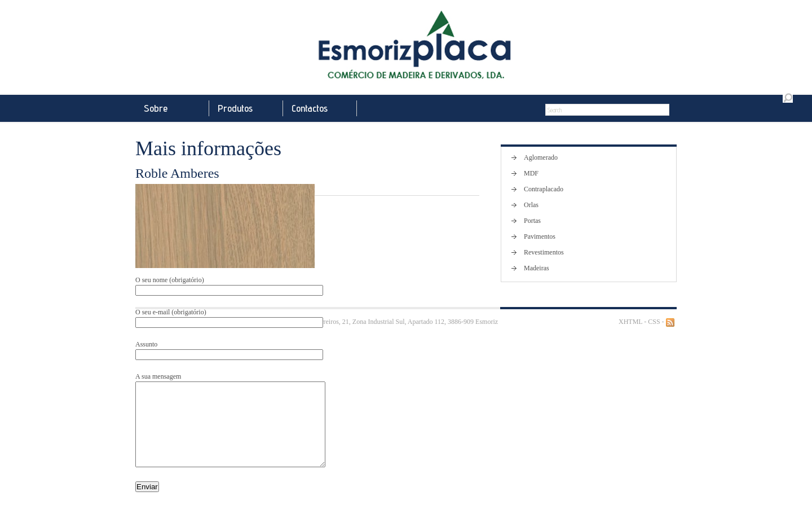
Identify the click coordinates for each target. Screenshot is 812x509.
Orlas (531, 205)
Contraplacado (544, 189)
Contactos (310, 108)
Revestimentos (544, 252)
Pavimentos (540, 236)
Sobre (156, 108)
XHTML (630, 322)
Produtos (235, 108)
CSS (654, 322)
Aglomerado (541, 157)
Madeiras (537, 268)
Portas (532, 221)
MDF (531, 173)
